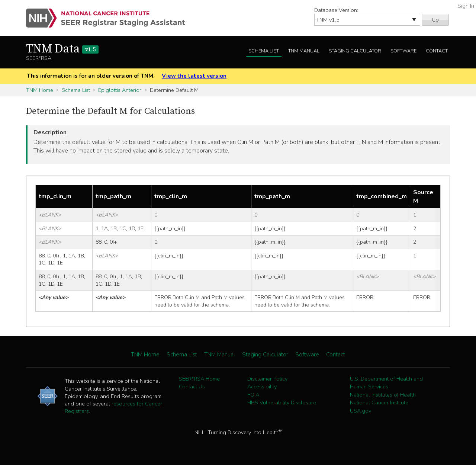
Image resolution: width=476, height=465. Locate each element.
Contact (437, 51)
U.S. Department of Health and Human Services (386, 383)
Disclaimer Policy (267, 379)
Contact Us (192, 387)
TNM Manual (304, 51)
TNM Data (62, 49)
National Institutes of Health (383, 395)
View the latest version (194, 76)
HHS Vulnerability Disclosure (282, 403)
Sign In (466, 6)
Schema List (264, 51)
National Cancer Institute (379, 403)
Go (435, 20)
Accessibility (262, 387)
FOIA (253, 395)
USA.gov (361, 411)
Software (403, 51)
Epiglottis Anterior (120, 90)
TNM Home (40, 90)
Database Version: (336, 10)
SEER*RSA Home (199, 379)
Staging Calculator (355, 51)
